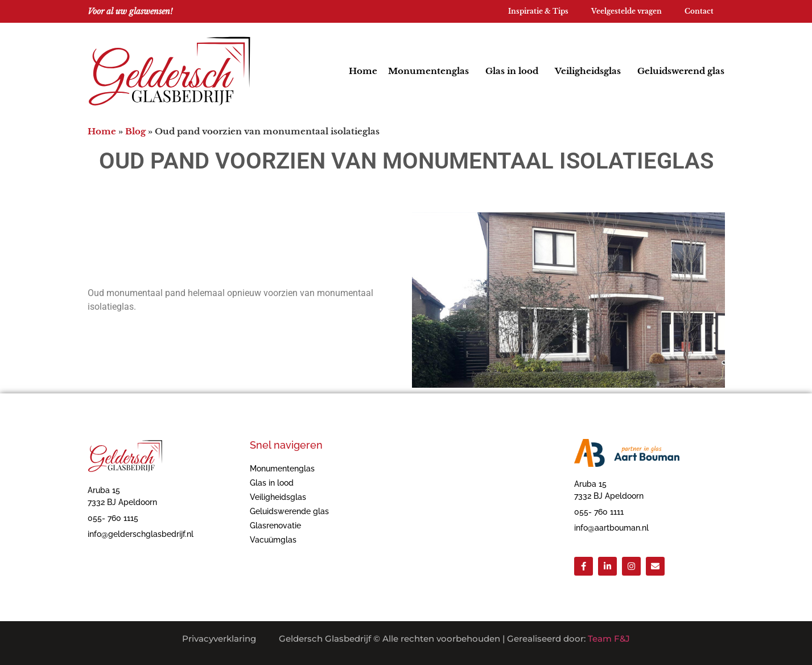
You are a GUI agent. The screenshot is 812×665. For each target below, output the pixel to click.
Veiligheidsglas (591, 71)
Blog (135, 131)
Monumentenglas (431, 71)
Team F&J (609, 639)
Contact (699, 11)
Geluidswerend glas (681, 71)
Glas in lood (515, 71)
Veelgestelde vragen (626, 11)
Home (363, 71)
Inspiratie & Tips (538, 11)
